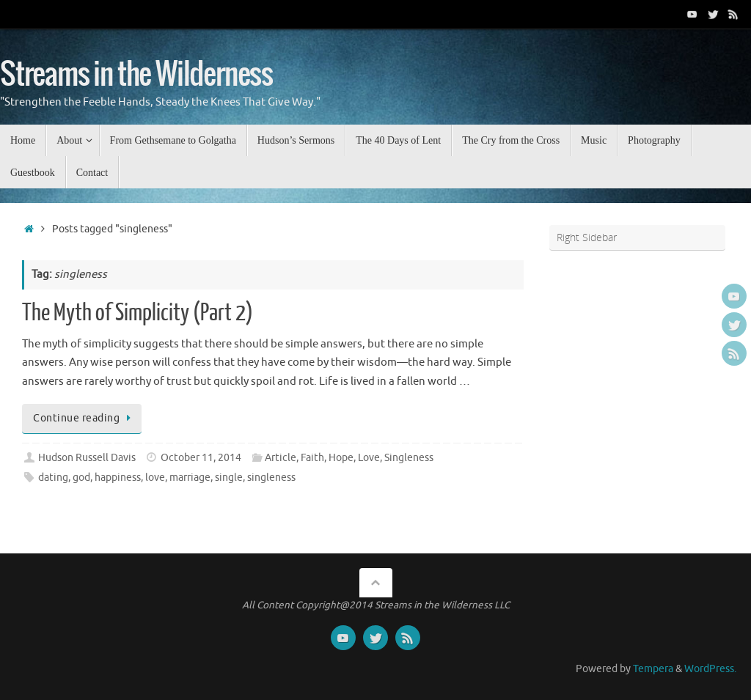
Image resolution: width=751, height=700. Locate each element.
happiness (118, 478)
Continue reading (84, 418)
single (229, 478)
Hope (341, 458)
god (81, 478)
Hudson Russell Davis (87, 458)
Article (281, 458)
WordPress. (710, 669)
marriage (190, 478)
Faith (312, 458)
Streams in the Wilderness (136, 75)
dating (53, 478)
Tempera (653, 669)
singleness (271, 478)
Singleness (409, 458)
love (155, 478)
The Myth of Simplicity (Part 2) (138, 313)
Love (369, 458)
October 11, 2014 (201, 458)
